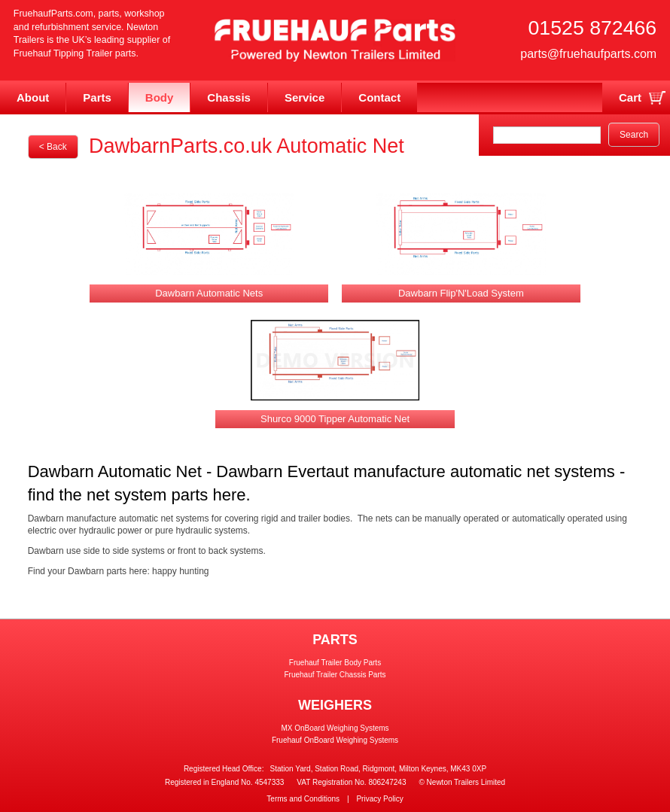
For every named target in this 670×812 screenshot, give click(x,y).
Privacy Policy (379, 799)
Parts (97, 97)
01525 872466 (593, 28)
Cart (630, 97)
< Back (53, 147)
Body (160, 97)
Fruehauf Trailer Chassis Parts (335, 675)
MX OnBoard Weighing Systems (335, 728)
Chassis (229, 97)
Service (305, 97)
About (33, 97)
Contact (379, 97)
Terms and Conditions (303, 799)
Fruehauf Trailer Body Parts (335, 663)
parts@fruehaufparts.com (588, 53)
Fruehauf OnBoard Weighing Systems (335, 740)
